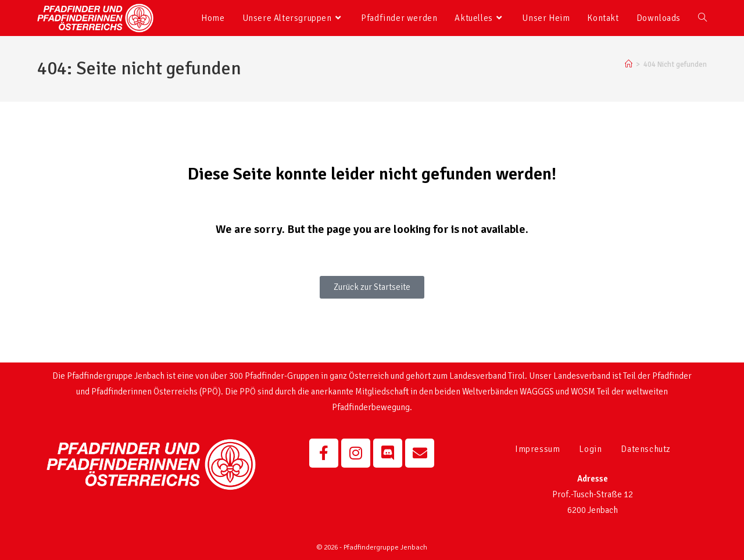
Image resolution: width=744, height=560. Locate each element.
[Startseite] (629, 64)
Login (590, 449)
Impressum (537, 449)
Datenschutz (646, 449)
